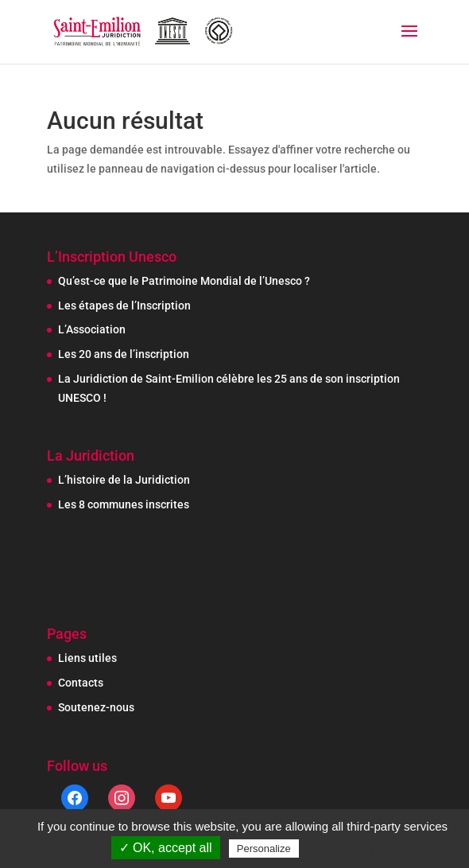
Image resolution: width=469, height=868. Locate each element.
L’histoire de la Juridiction (124, 480)
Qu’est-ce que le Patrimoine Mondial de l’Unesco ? (184, 281)
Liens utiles (87, 658)
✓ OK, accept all (166, 848)
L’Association (92, 329)
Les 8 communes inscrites (124, 504)
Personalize (264, 849)
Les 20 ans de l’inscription (124, 354)
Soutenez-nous (96, 707)
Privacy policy (341, 848)
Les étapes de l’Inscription (124, 306)
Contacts (81, 683)
